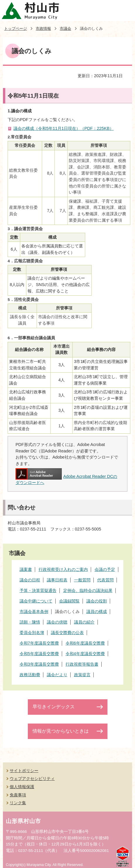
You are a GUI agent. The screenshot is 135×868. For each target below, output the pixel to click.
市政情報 (43, 29)
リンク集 (18, 803)
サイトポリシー (24, 771)
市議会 (65, 29)
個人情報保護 (22, 787)
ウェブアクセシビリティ (32, 779)
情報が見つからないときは (61, 731)
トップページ (16, 29)
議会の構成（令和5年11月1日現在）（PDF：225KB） (64, 128)
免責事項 (18, 795)
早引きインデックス (54, 707)
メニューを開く (124, 11)
